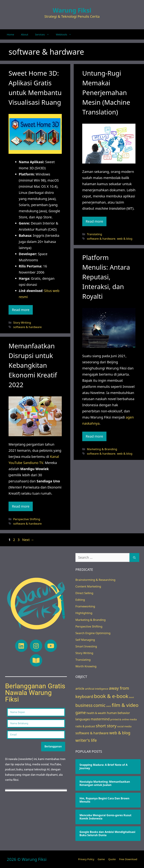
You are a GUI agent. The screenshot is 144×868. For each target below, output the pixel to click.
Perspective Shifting (27, 519)
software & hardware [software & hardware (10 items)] (92, 733)
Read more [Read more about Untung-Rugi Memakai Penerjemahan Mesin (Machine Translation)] (94, 221)
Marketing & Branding (102, 449)
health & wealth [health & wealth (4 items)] (96, 713)
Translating (94, 234)
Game (101, 859)
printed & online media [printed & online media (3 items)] (123, 719)
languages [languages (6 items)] (83, 719)
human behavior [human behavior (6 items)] (118, 713)
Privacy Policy (86, 859)
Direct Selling (84, 593)
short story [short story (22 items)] (106, 726)
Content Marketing (88, 586)
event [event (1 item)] (109, 706)
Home (10, 34)
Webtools (65, 34)
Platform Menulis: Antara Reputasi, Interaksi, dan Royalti (106, 277)
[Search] (134, 557)
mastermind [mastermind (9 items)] (100, 719)
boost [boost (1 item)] (132, 697)
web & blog (125, 239)
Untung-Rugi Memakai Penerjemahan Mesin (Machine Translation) (106, 92)
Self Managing (85, 640)
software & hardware (27, 327)
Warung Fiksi (72, 10)
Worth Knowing (86, 666)
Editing (80, 600)
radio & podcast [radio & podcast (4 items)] (85, 726)
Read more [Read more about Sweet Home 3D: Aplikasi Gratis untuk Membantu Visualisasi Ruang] (21, 310)
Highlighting (84, 613)
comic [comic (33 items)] (99, 705)
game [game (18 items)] (81, 713)
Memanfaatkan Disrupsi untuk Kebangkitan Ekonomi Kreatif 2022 (33, 365)
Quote (112, 859)
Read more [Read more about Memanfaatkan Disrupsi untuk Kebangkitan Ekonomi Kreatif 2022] (21, 506)
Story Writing (22, 323)
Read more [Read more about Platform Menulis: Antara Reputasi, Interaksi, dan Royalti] (94, 436)
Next (28, 540)
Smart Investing (86, 646)
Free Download (128, 859)
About (25, 34)
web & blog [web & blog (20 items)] (120, 733)
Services (44, 34)
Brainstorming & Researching (95, 580)
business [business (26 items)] (84, 705)
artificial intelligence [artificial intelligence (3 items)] (97, 689)
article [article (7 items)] (80, 688)
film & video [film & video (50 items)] (125, 705)
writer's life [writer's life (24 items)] (86, 740)
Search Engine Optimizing (93, 633)
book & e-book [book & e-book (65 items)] (111, 696)
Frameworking (85, 606)
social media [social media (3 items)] (124, 726)
